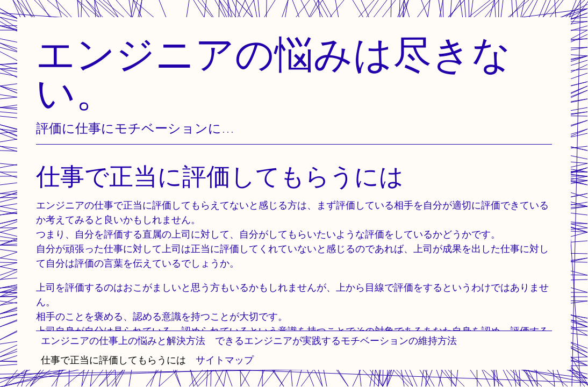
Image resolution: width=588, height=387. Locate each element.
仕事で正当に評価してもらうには (113, 360)
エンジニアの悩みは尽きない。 (274, 73)
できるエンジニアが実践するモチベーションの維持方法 (336, 341)
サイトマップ (225, 360)
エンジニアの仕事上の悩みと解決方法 (123, 341)
